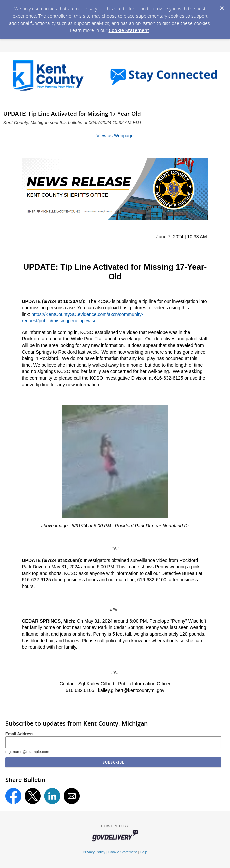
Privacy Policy (94, 852)
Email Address (19, 734)
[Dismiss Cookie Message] (222, 6)
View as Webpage (115, 136)
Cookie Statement (129, 30)
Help (143, 852)
